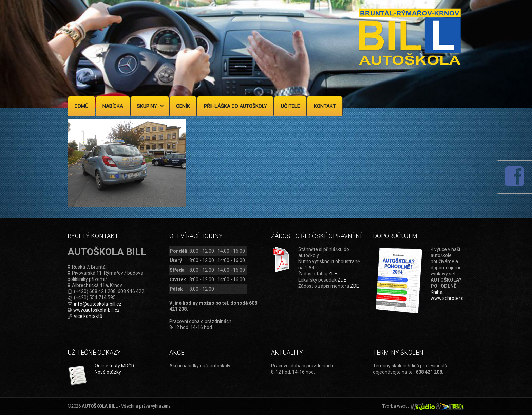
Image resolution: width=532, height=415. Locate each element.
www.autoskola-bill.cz (97, 310)
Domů (82, 106)
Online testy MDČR (115, 366)
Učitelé (290, 106)
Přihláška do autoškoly (235, 106)
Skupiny (150, 106)
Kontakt (325, 106)
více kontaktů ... (90, 316)
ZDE (333, 274)
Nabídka (113, 106)
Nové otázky (108, 372)
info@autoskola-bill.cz (98, 304)
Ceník (183, 106)
